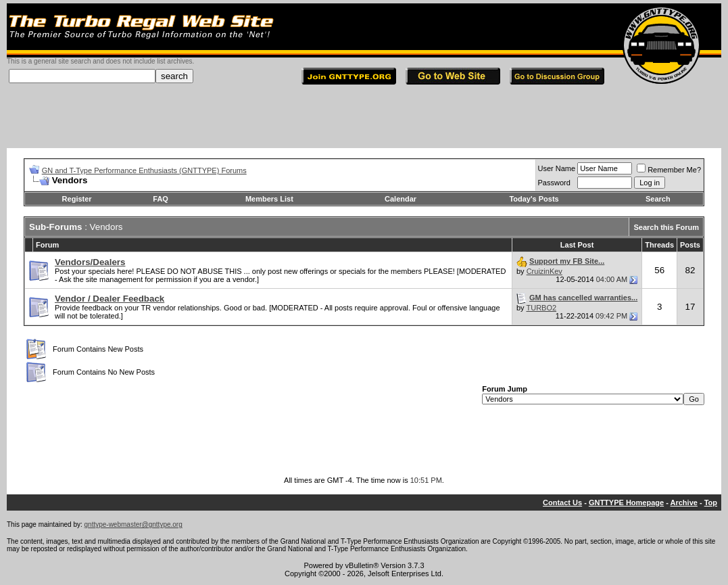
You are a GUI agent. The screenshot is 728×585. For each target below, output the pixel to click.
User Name (557, 168)
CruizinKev (544, 271)
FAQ (161, 199)
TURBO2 (541, 308)
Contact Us (562, 502)
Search (658, 199)
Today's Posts (534, 199)
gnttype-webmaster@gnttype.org (134, 524)
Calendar (401, 199)
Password (554, 183)
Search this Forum (666, 227)
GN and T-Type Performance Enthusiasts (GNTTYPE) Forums (144, 170)
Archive (684, 502)
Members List (269, 199)
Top (711, 502)
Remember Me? (669, 170)
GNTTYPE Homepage (626, 502)
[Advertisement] (364, 118)
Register (77, 199)
